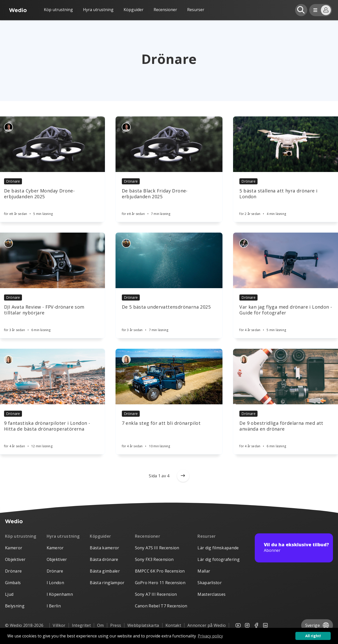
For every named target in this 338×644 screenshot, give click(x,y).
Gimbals (13, 583)
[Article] (169, 144)
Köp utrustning (58, 10)
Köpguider (134, 10)
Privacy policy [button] (210, 636)
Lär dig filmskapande (218, 548)
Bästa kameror (104, 548)
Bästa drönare (104, 559)
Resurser (207, 536)
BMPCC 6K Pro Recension (160, 571)
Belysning (15, 606)
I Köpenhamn (60, 594)
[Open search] (301, 10)
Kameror (14, 548)
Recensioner (165, 10)
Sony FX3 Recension (154, 559)
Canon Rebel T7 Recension (161, 606)
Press (116, 625)
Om (101, 625)
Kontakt (173, 625)
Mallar (204, 571)
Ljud (9, 594)
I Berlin (54, 606)
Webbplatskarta (143, 625)
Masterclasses (212, 594)
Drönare (13, 181)
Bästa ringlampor (107, 583)
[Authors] (8, 127)
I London (55, 583)
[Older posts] (183, 476)
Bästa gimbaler (105, 571)
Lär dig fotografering (219, 559)
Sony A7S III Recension (157, 548)
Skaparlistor (210, 583)
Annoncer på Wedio (207, 625)
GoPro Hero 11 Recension (160, 583)
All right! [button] (313, 636)
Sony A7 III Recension (156, 594)
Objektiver (15, 559)
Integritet (81, 625)
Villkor (59, 625)
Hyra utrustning (98, 10)
